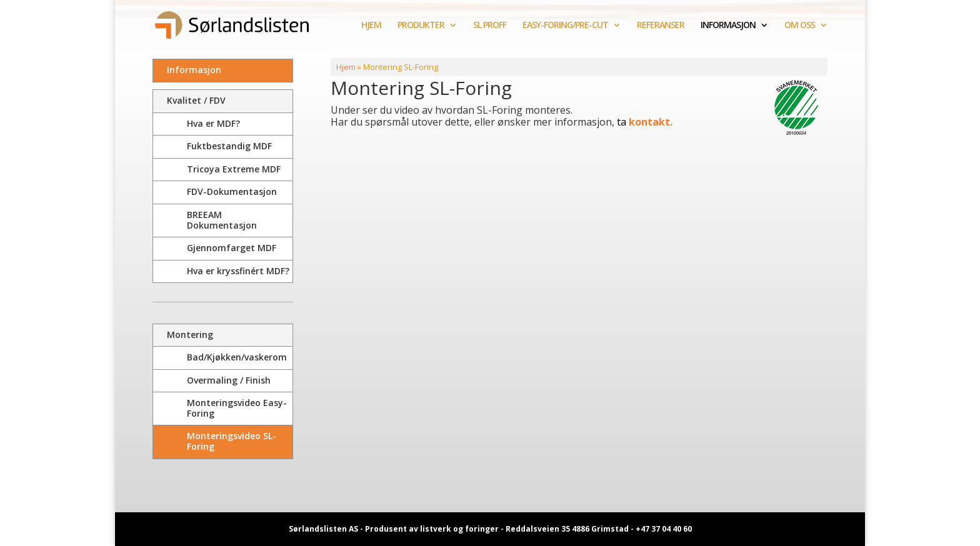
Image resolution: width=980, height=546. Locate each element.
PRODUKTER (421, 26)
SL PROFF (490, 26)
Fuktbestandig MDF (229, 146)
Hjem (346, 67)
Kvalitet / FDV (196, 100)
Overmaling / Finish (229, 380)
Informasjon (194, 70)
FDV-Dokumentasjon (232, 191)
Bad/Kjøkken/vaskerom (237, 357)
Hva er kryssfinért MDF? (238, 271)
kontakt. (649, 122)
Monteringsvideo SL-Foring (232, 441)
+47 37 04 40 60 (664, 529)
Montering (190, 335)
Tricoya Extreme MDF (234, 169)
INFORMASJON (728, 26)
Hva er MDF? (213, 123)
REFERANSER (661, 26)
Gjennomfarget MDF (232, 248)
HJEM (371, 26)
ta (622, 122)
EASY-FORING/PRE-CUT (565, 26)
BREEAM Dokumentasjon (222, 220)
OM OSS (800, 26)
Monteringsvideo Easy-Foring (237, 408)
